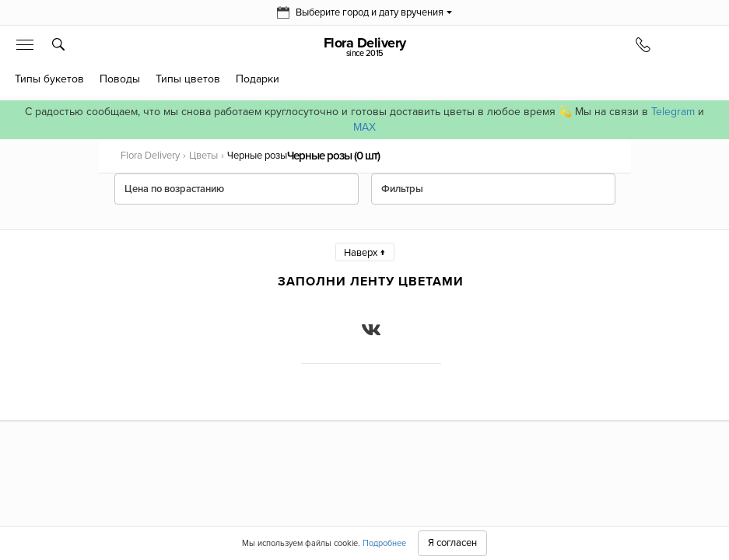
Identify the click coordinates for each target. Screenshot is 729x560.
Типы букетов (49, 79)
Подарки (258, 79)
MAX (364, 127)
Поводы (120, 79)
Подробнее (384, 543)
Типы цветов (188, 79)
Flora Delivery (364, 47)
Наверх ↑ (365, 253)
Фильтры (402, 189)
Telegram (673, 112)
